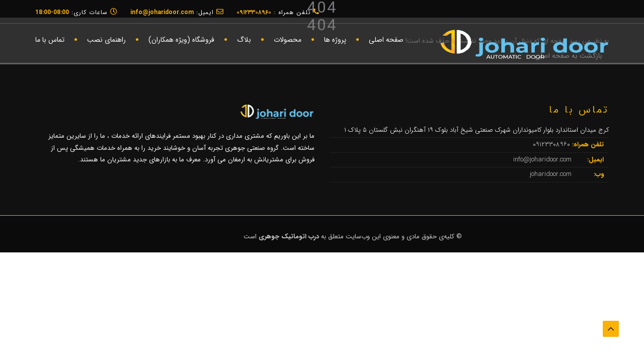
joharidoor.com (552, 174)
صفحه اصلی (386, 40)
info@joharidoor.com (543, 160)
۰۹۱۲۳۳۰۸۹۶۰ (552, 145)
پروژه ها (335, 40)
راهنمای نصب (106, 40)
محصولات (288, 40)
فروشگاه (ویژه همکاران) (181, 40)
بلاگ (244, 40)
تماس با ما (50, 40)
